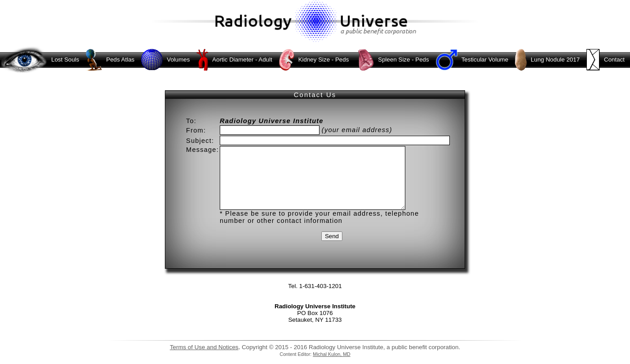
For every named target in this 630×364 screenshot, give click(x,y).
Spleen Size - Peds (391, 60)
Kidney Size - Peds (313, 60)
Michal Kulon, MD (332, 354)
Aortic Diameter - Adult (233, 60)
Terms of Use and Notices (204, 347)
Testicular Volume (471, 60)
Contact (605, 60)
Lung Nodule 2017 (546, 60)
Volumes (164, 60)
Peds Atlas (109, 60)
